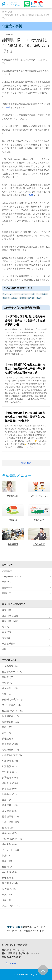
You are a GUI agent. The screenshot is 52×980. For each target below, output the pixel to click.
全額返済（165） (11, 783)
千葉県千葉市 (9, 644)
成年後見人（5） (10, 688)
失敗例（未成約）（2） (14, 699)
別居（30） (8, 856)
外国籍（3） (8, 867)
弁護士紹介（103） (12, 722)
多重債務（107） (11, 778)
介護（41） (8, 900)
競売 (38, 294)
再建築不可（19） (11, 816)
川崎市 (19, 927)
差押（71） (8, 733)
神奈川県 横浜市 (10, 616)
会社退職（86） (10, 872)
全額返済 (14, 298)
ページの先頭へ (43, 970)
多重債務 (6, 298)
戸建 (10, 12)
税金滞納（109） (11, 744)
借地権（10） (9, 828)
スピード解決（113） (13, 705)
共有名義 (31, 298)
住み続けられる (24, 294)
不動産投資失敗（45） (13, 839)
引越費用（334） (11, 761)
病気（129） (8, 895)
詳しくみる (11, 963)
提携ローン (7, 588)
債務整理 (23, 298)
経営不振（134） (11, 883)
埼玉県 (5, 627)
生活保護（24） (10, 772)
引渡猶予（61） (10, 766)
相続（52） (8, 694)
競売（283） (8, 727)
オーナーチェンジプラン (13, 577)
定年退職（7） (9, 878)
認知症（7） (8, 683)
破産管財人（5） (10, 805)
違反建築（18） (10, 811)
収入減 (39, 298)
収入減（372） (9, 889)
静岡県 (44, 294)
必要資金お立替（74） (13, 755)
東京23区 (7, 632)
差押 (8, 107)
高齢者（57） (9, 677)
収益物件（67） (10, 833)
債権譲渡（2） (9, 739)
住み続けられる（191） (14, 711)
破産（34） (8, 800)
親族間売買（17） (11, 716)
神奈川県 (7, 610)
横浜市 (11, 927)
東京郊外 (7, 638)
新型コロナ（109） (12, 906)
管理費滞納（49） (11, 750)
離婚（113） (8, 861)
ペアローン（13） (11, 850)
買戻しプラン (8, 593)
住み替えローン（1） (13, 672)
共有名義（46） (10, 844)
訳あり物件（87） (11, 822)
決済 (31, 195)
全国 (33, 294)
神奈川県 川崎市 (10, 621)
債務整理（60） (10, 789)
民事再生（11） (10, 794)
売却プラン (12, 294)
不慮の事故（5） (10, 666)
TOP (4, 12)
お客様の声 (7, 571)
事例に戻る (26, 463)
